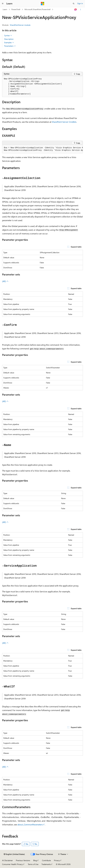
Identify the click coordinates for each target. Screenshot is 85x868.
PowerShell (16, 9)
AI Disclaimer (7, 860)
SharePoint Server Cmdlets (64, 122)
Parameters (10, 46)
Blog (35, 860)
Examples (9, 43)
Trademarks (46, 864)
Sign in (80, 3)
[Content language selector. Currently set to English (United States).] (14, 854)
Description (9, 39)
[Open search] (74, 4)
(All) (5, 281)
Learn (5, 9)
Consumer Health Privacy (12, 864)
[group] (42, 149)
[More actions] (81, 10)
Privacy (57, 860)
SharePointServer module (20, 25)
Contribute (46, 860)
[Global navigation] (3, 4)
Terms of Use (33, 864)
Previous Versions (23, 860)
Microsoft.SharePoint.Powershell (37, 9)
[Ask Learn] (76, 10)
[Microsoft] (43, 4)
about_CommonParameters (30, 824)
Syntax (8, 36)
